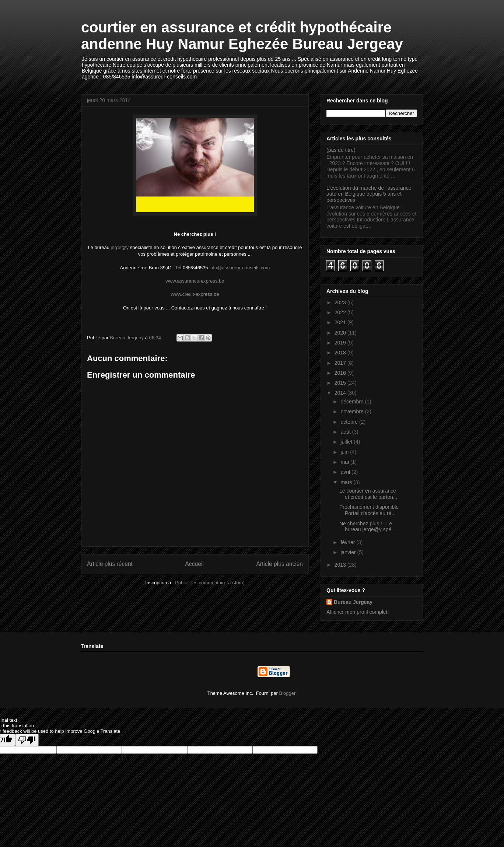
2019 (341, 343)
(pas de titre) (341, 150)
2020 (341, 333)
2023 (341, 302)
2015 (341, 383)
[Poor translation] (27, 740)
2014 (341, 393)
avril (346, 472)
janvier (349, 552)
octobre (350, 422)
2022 (341, 312)
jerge (116, 247)
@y (125, 247)
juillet (347, 442)
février (348, 542)
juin (345, 452)
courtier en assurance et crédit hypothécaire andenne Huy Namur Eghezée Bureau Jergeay (242, 36)
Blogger (287, 693)
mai (345, 462)
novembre (353, 412)
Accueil (195, 564)
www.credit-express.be (195, 294)
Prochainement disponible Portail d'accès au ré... (369, 510)
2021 (341, 322)
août (346, 432)
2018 (341, 353)
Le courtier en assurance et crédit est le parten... (368, 494)
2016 (341, 373)
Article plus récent (110, 564)
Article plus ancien (279, 564)
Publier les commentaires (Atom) (210, 583)
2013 (341, 565)
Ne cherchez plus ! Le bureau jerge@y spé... (367, 527)
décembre (353, 402)
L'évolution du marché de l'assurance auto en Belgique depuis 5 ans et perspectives (369, 194)
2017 (341, 363)
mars (347, 482)
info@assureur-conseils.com (239, 268)
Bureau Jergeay (353, 602)
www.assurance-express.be (195, 281)
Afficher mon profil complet (357, 612)
